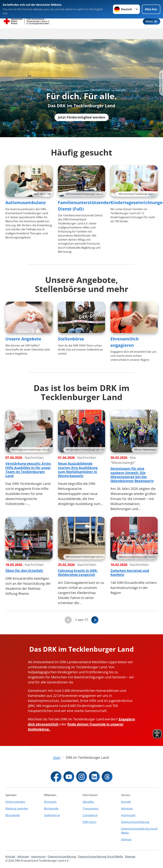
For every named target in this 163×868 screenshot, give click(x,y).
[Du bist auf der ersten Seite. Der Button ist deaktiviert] (68, 624)
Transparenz (91, 812)
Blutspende (13, 819)
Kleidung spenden (17, 812)
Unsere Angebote (23, 342)
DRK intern (89, 825)
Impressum (128, 819)
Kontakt (126, 805)
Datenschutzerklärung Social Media (139, 834)
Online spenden (15, 805)
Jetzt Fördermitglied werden (82, 121)
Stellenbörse (71, 342)
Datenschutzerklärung (135, 825)
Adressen (127, 812)
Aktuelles (88, 805)
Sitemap (126, 843)
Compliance (90, 819)
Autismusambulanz (26, 206)
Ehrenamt (50, 805)
